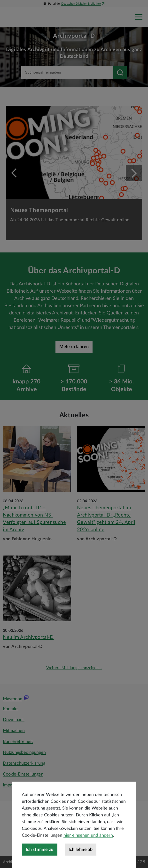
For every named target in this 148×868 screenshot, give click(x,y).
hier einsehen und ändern (88, 853)
